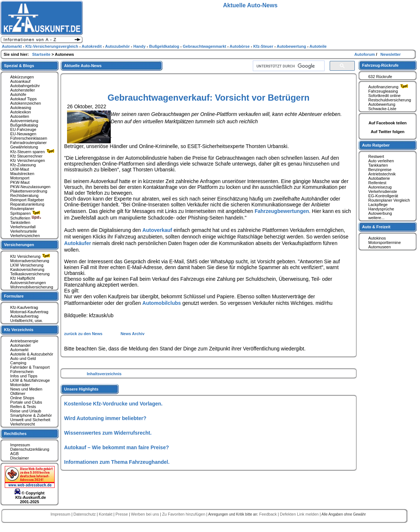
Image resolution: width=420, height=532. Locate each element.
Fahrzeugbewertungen (282, 211)
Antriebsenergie (24, 341)
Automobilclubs (162, 303)
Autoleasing (21, 108)
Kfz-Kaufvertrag (24, 307)
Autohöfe (18, 94)
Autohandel (20, 345)
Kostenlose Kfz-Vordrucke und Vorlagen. (113, 404)
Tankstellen (20, 222)
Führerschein (22, 372)
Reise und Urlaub (26, 411)
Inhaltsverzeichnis (104, 374)
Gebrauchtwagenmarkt (205, 46)
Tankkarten (378, 165)
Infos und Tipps (24, 376)
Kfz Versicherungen (28, 160)
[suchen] (288, 66)
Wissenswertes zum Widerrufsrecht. (108, 433)
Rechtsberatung (24, 195)
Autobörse (240, 46)
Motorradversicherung (30, 261)
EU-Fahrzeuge (23, 129)
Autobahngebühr (25, 86)
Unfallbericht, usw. (26, 321)
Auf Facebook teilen (388, 123)
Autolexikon (21, 112)
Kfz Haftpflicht (23, 278)
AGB (14, 454)
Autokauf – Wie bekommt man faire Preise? (117, 447)
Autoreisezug (380, 187)
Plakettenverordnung (29, 191)
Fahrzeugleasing (383, 91)
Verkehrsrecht (23, 424)
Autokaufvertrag (24, 316)
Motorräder (20, 385)
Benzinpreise (380, 170)
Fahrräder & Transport (30, 367)
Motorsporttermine (384, 242)
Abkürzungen (22, 77)
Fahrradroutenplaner (28, 143)
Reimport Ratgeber (27, 200)
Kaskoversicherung (27, 269)
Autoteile (318, 46)
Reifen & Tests (23, 407)
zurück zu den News (84, 334)
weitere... (376, 218)
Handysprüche (381, 209)
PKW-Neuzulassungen (30, 187)
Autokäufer (78, 243)
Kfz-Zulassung (23, 165)
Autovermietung (24, 121)
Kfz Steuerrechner (26, 156)
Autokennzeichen (25, 103)
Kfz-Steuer (264, 46)
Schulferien (26, 218)
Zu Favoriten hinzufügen (184, 514)
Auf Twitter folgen (388, 132)
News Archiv (133, 334)
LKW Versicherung (27, 265)
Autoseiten (20, 116)
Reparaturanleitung (27, 204)
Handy (140, 46)
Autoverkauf (157, 230)
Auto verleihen (381, 161)
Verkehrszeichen (25, 236)
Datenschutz (85, 514)
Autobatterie (379, 178)
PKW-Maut (20, 182)
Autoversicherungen (28, 283)
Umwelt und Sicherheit (30, 420)
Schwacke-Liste (382, 109)
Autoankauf (20, 81)
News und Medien (26, 389)
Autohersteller (23, 90)
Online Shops (22, 398)
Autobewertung (382, 104)
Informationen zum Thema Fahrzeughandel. (117, 462)
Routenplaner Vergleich (389, 200)
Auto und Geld (23, 358)
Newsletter (390, 54)
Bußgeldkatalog (24, 125)
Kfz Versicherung (31, 256)
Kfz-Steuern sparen (33, 152)
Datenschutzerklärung (30, 449)
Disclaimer (19, 458)
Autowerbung (380, 213)
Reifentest (377, 183)
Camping (18, 363)
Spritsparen (26, 213)
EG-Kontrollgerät (383, 196)
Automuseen (380, 247)
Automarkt (19, 350)
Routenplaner (22, 209)
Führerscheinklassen (29, 138)
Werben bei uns (146, 514)
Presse (122, 514)
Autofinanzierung (389, 87)
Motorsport (20, 178)
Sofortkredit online (384, 96)
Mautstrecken (22, 174)
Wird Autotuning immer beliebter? (105, 418)
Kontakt (106, 514)
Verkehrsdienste (383, 191)
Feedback (268, 514)
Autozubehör (118, 46)
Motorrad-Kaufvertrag (29, 312)
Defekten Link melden (300, 514)
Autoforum (365, 54)
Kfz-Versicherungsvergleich (52, 46)
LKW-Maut (20, 169)
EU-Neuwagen (23, 134)
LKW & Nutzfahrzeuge (30, 380)
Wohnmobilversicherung (32, 287)
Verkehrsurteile (23, 231)
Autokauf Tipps (23, 99)
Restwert (376, 156)
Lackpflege (378, 205)
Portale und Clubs (26, 402)
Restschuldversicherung (390, 100)
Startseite (42, 54)
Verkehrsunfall (23, 227)
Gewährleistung (24, 147)
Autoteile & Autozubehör (32, 354)
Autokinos (377, 238)
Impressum (20, 445)
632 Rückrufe (380, 77)
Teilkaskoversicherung (30, 274)
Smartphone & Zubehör (31, 415)
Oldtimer (18, 393)
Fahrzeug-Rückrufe (380, 65)
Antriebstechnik (382, 174)
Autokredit (92, 46)
